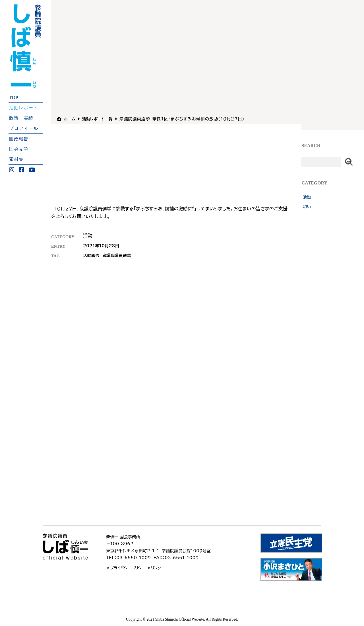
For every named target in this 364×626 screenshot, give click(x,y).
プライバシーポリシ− (126, 568)
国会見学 (19, 149)
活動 (307, 197)
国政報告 (19, 138)
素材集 (16, 159)
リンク (154, 568)
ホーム (70, 119)
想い (307, 207)
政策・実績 (21, 118)
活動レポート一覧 (100, 119)
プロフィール (24, 128)
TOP (14, 97)
